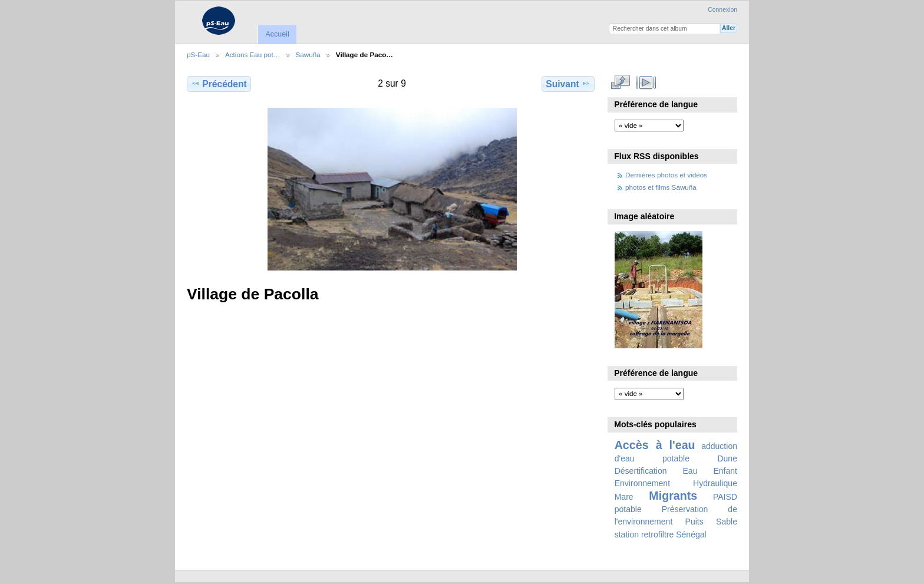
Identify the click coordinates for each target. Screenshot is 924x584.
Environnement (642, 483)
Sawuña (308, 55)
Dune (727, 458)
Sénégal (691, 534)
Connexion (722, 10)
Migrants (673, 496)
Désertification (641, 471)
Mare (624, 497)
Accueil (277, 34)
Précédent (219, 84)
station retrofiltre (644, 534)
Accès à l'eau (655, 445)
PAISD (725, 497)
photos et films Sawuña (661, 187)
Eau (690, 471)
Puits (694, 522)
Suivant (568, 84)
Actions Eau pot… (253, 55)
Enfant (725, 471)
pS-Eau (198, 55)
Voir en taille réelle (621, 83)
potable (628, 509)
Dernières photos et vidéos (666, 175)
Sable (727, 522)
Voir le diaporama (646, 83)
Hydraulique (715, 483)
